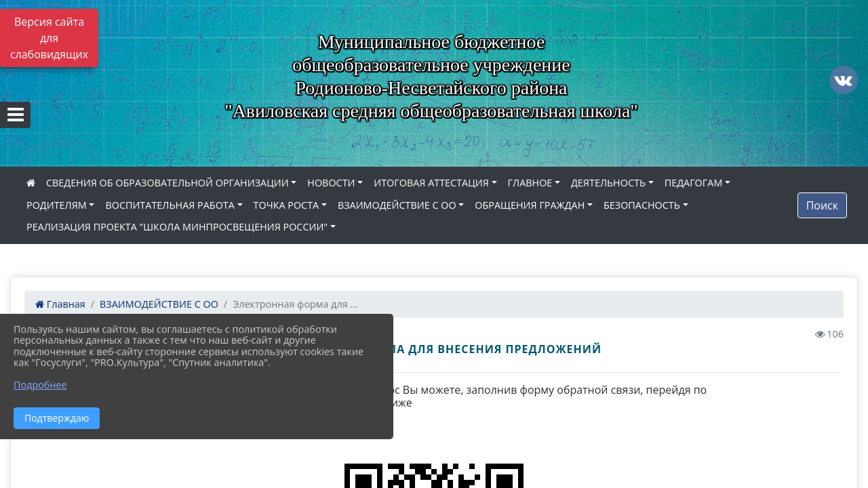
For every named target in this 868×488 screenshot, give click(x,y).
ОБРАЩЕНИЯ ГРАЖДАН (530, 205)
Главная (60, 304)
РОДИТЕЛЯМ (57, 205)
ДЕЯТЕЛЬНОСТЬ (608, 183)
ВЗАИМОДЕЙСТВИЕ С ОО (397, 205)
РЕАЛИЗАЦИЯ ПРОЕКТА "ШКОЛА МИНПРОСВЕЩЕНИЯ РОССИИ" (177, 227)
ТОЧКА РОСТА (287, 205)
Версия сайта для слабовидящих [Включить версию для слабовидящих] (49, 38)
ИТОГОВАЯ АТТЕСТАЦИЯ (431, 183)
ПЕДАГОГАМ (694, 183)
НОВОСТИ (331, 183)
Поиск (822, 205)
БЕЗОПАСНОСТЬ (642, 205)
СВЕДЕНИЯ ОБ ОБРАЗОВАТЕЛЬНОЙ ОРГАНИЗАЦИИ (167, 183)
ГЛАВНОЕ (530, 183)
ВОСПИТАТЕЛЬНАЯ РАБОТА (170, 205)
